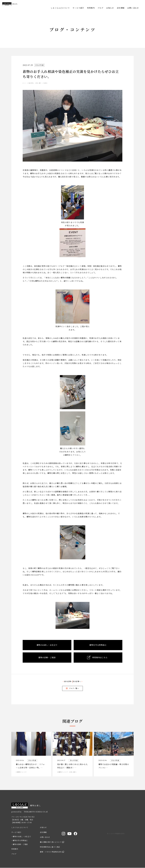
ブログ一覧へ (74, 688)
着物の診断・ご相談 (20, 844)
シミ (26, 83)
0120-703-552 (29, 817)
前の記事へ (64, 682)
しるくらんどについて (60, 8)
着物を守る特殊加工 (20, 841)
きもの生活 (40, 65)
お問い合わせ (133, 8)
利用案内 (91, 8)
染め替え (35, 83)
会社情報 (121, 8)
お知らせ (110, 8)
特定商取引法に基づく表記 (50, 847)
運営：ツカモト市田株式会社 (51, 852)
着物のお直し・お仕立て (22, 837)
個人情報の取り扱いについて (51, 842)
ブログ (100, 8)
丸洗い (55, 83)
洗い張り (45, 83)
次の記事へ (81, 682)
